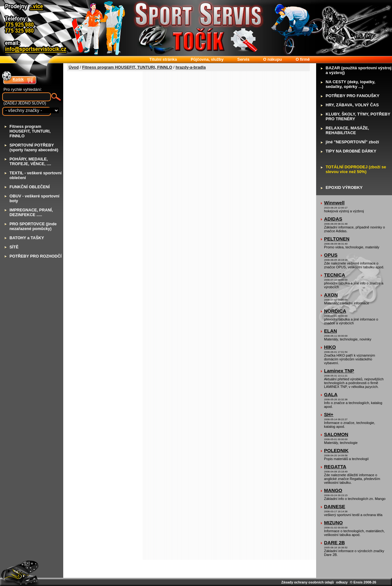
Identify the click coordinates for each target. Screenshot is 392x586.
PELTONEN (337, 239)
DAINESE (335, 506)
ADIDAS (333, 219)
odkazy (342, 582)
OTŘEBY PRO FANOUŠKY (352, 96)
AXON (331, 295)
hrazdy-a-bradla (190, 67)
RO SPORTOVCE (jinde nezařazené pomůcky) (33, 226)
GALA (331, 394)
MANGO (333, 490)
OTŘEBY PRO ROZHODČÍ (36, 256)
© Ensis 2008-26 (363, 582)
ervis (243, 59)
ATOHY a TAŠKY (27, 238)
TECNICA (335, 275)
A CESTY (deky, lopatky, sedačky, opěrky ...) (350, 84)
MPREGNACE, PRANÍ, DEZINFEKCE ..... (31, 212)
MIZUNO (333, 523)
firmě (303, 59)
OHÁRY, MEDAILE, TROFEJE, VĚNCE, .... (30, 161)
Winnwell (334, 203)
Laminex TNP (339, 371)
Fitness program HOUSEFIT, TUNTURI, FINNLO (127, 67)
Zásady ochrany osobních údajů (308, 582)
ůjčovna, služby (207, 59)
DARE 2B (334, 542)
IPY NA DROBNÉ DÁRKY (351, 151)
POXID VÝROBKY (344, 187)
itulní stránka (163, 59)
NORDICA (335, 311)
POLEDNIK (336, 450)
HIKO (330, 347)
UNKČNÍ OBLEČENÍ (30, 187)
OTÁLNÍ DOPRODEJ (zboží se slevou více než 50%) (356, 169)
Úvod (74, 67)
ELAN (331, 331)
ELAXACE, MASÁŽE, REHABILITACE (347, 130)
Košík (18, 79)
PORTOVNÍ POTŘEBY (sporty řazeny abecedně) (34, 147)
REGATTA (335, 467)
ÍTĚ (14, 247)
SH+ (329, 414)
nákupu (273, 59)
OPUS (331, 255)
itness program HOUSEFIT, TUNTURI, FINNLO (30, 131)
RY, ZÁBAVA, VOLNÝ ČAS (352, 105)
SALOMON (336, 434)
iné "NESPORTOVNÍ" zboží (352, 142)
